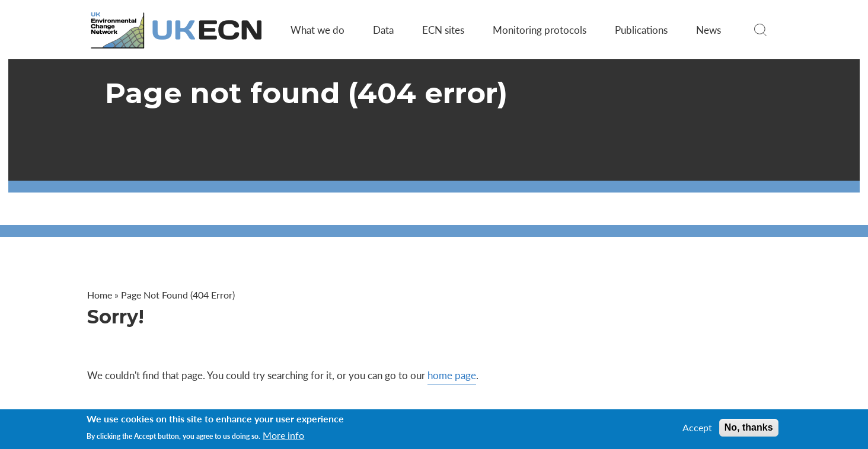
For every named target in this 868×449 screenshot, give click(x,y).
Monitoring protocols (540, 30)
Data (383, 30)
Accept (697, 428)
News (709, 30)
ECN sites (443, 30)
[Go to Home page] (177, 30)
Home (100, 295)
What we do (317, 30)
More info (283, 435)
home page (452, 375)
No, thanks (749, 427)
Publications (641, 30)
